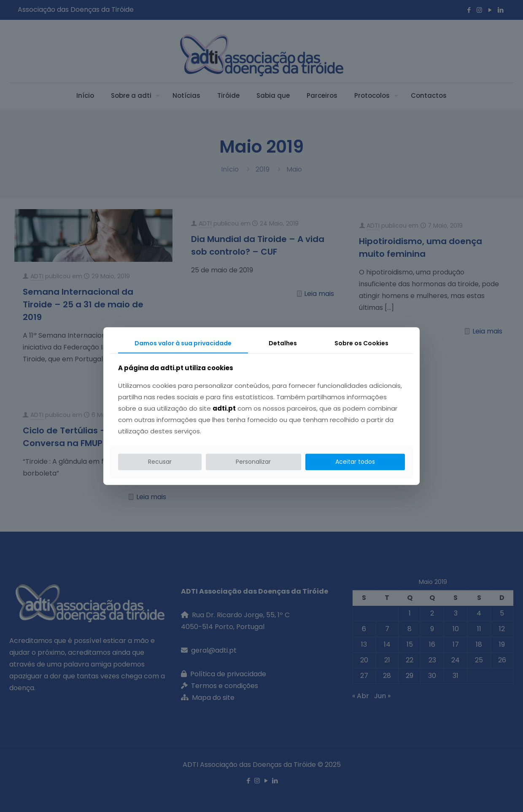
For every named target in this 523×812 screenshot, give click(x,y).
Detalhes (283, 343)
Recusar (160, 462)
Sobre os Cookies (361, 343)
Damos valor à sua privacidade (183, 343)
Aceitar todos (355, 462)
